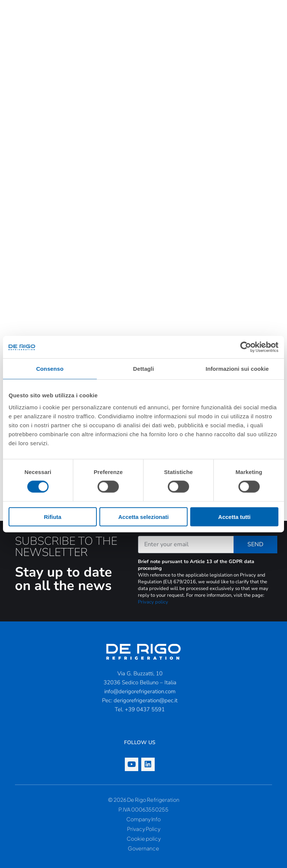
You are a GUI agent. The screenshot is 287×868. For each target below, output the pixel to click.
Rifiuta (53, 516)
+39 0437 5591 (145, 709)
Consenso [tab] (50, 369)
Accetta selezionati (143, 516)
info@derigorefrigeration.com (140, 691)
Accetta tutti (234, 516)
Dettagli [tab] (143, 369)
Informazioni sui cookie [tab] (237, 369)
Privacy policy (153, 602)
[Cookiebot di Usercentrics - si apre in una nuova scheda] (246, 347)
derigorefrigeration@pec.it (146, 700)
